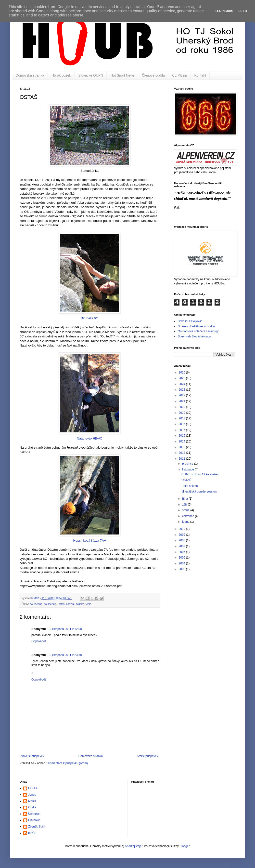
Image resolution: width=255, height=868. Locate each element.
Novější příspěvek (32, 756)
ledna (186, 522)
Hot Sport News (122, 75)
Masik (32, 801)
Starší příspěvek (147, 756)
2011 (182, 459)
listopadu (188, 469)
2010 (182, 529)
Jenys (32, 795)
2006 (182, 552)
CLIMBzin (180, 75)
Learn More (225, 11)
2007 (182, 546)
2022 (182, 395)
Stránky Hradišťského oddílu (196, 326)
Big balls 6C (89, 276)
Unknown (34, 814)
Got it (243, 11)
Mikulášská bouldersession (199, 492)
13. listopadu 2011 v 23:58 (65, 655)
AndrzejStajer (134, 846)
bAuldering (36, 604)
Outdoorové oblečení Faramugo (198, 331)
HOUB (32, 788)
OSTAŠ (186, 480)
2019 (182, 413)
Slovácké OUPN (91, 75)
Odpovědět (39, 641)
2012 (182, 453)
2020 (182, 407)
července (189, 516)
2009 (182, 535)
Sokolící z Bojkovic (190, 321)
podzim (70, 604)
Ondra (32, 807)
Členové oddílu (153, 75)
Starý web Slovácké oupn (194, 336)
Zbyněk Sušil (37, 827)
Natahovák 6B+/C (89, 396)
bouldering (50, 604)
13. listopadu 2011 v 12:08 (65, 629)
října (185, 499)
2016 (182, 430)
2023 (182, 390)
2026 (182, 373)
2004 (182, 563)
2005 (182, 558)
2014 (182, 441)
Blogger (185, 846)
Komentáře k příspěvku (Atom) (68, 763)
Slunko (80, 604)
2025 (182, 378)
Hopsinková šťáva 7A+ (89, 498)
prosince (188, 464)
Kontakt (200, 75)
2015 (182, 436)
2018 (182, 418)
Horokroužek (61, 75)
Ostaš (61, 604)
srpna (186, 510)
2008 (182, 540)
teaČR (32, 833)
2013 (182, 447)
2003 (182, 569)
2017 (182, 424)
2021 (182, 401)
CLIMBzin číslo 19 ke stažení (200, 474)
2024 (182, 384)
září (185, 505)
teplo (88, 604)
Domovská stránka (30, 75)
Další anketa (190, 486)
